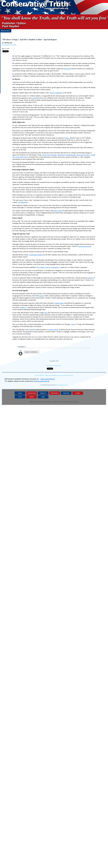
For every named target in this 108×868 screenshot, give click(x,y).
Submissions (55, 393)
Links (20, 397)
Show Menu (6, 31)
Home (20, 393)
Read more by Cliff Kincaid (54, 366)
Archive (32, 397)
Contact (78, 393)
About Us (43, 393)
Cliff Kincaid (8, 43)
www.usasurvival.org (9, 45)
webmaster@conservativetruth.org (71, 402)
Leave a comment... (32, 352)
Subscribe (66, 393)
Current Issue (32, 393)
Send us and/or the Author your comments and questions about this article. (54, 375)
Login (43, 397)
